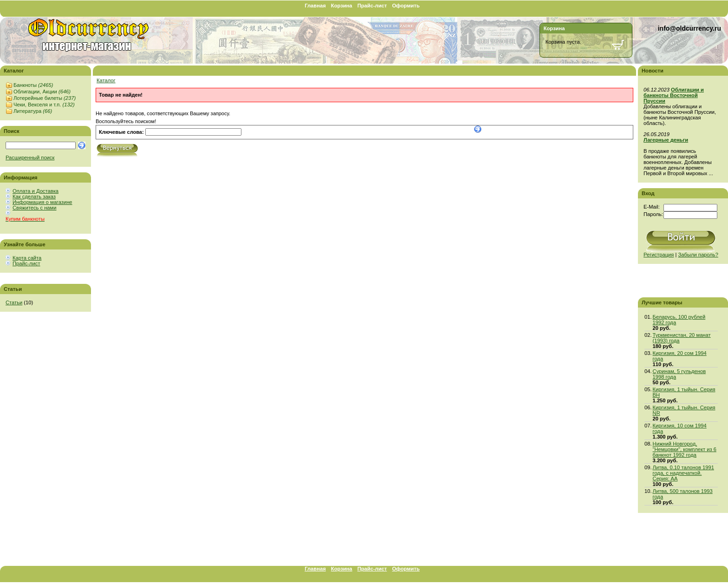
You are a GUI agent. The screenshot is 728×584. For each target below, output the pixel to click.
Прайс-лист (372, 6)
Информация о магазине (42, 202)
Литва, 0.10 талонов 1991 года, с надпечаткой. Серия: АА (683, 473)
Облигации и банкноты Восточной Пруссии (674, 95)
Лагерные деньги (666, 140)
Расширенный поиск (30, 157)
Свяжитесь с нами (34, 208)
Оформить (406, 6)
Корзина (342, 6)
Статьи (14, 302)
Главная (315, 6)
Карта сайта (27, 258)
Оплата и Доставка (36, 191)
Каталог (106, 80)
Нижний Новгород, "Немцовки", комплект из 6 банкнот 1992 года (685, 449)
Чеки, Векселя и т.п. (44, 105)
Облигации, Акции (42, 92)
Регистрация (659, 255)
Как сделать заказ (34, 197)
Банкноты (33, 85)
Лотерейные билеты (45, 98)
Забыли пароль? (698, 255)
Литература (33, 111)
